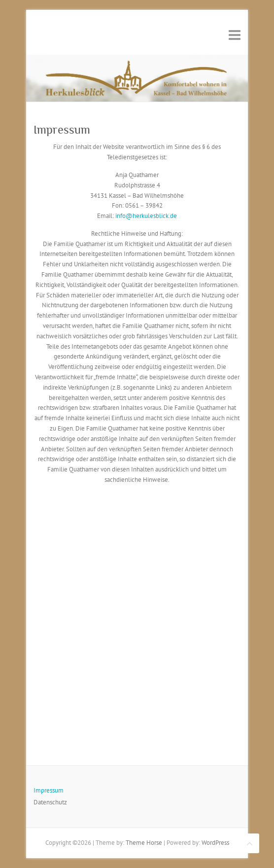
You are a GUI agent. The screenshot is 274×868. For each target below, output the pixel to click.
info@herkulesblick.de (146, 216)
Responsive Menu (235, 35)
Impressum (49, 790)
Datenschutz (50, 802)
